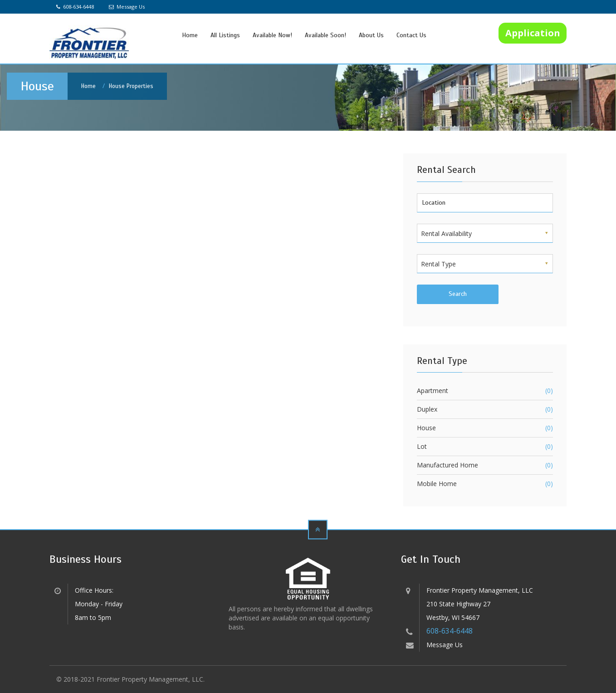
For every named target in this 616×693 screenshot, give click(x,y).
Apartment (433, 391)
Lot (422, 446)
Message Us (127, 7)
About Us (371, 35)
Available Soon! (325, 35)
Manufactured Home (447, 465)
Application (533, 33)
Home (190, 35)
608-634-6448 (75, 7)
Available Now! (272, 35)
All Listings (225, 35)
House (426, 428)
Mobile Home (437, 484)
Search (458, 294)
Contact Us (411, 35)
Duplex (427, 409)
